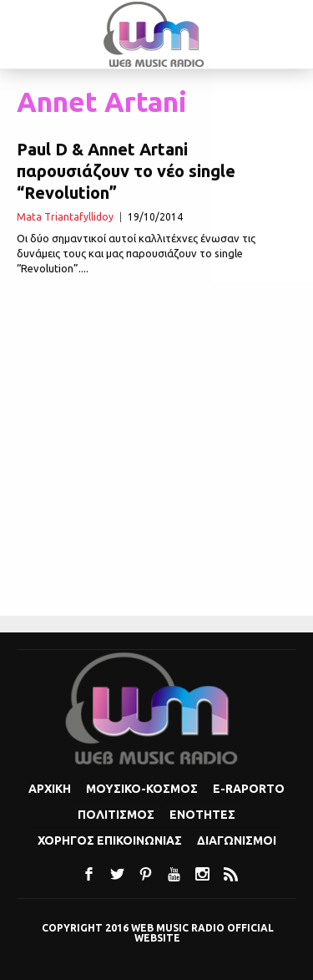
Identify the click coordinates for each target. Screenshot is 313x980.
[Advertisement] (156, 448)
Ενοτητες (202, 815)
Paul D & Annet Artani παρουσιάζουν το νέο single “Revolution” (126, 171)
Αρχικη (50, 789)
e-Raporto (249, 789)
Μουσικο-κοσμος (142, 789)
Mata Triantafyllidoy (65, 217)
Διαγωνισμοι (237, 840)
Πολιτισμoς (116, 815)
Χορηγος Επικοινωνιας (110, 840)
